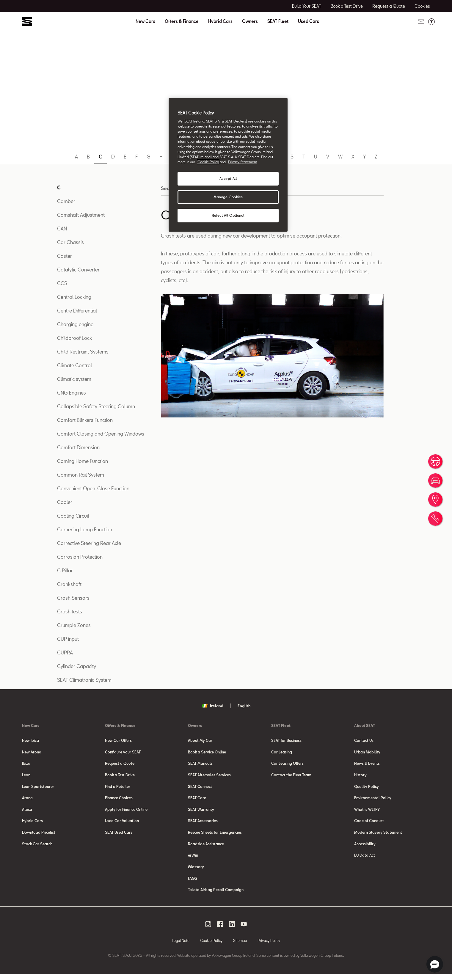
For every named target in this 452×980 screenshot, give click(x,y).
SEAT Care (197, 800)
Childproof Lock (74, 338)
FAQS (193, 883)
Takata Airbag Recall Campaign (216, 895)
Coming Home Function (83, 461)
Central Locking (74, 297)
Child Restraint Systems (83, 352)
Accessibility (365, 847)
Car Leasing (282, 752)
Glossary (196, 871)
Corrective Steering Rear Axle (89, 543)
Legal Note (181, 946)
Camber (66, 201)
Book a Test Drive (120, 776)
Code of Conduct (369, 824)
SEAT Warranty (201, 812)
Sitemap (240, 946)
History (360, 776)
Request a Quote (120, 764)
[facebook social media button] (220, 929)
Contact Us (364, 740)
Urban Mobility (367, 752)
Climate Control (74, 365)
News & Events (367, 764)
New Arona (32, 752)
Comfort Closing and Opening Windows (101, 434)
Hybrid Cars (220, 21)
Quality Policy (367, 788)
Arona (27, 800)
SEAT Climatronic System (84, 680)
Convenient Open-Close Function (93, 488)
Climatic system (74, 379)
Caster (65, 256)
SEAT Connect (200, 788)
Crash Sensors (73, 598)
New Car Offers (118, 740)
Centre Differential (77, 311)
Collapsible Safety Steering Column (96, 406)
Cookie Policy (211, 946)
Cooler (65, 502)
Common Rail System (81, 475)
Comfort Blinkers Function (85, 420)
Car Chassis (70, 242)
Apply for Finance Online (126, 812)
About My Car (200, 740)
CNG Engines (72, 393)
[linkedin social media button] (232, 929)
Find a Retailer (118, 788)
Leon (26, 776)
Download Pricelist (39, 835)
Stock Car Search (37, 847)
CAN (62, 228)
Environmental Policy (373, 800)
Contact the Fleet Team (291, 776)
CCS (62, 283)
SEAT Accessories (203, 824)
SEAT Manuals (200, 764)
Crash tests (70, 611)
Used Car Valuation (122, 824)
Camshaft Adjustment (81, 215)
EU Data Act (365, 859)
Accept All (228, 179)
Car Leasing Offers (287, 764)
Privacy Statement (243, 162)
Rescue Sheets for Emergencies (215, 835)
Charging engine (75, 324)
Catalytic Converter (78, 270)
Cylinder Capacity (77, 666)
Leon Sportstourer (38, 788)
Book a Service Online (207, 752)
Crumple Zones (74, 625)
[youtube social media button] (244, 929)
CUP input (68, 639)
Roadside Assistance (206, 847)
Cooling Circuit (73, 516)
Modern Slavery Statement (378, 835)
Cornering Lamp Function (85, 529)
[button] (435, 964)
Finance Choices (119, 800)
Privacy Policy (269, 946)
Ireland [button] (212, 706)
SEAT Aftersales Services (209, 776)
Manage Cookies (228, 197)
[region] (228, 165)
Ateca (27, 812)
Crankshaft (69, 584)
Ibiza (26, 764)
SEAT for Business (286, 740)
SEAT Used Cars (119, 835)
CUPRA (65, 652)
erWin (193, 859)
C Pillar (65, 570)
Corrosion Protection (80, 557)
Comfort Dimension (78, 447)
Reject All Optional (228, 215)
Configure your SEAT (123, 752)
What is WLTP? (367, 812)
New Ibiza (30, 740)
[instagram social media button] (208, 929)
